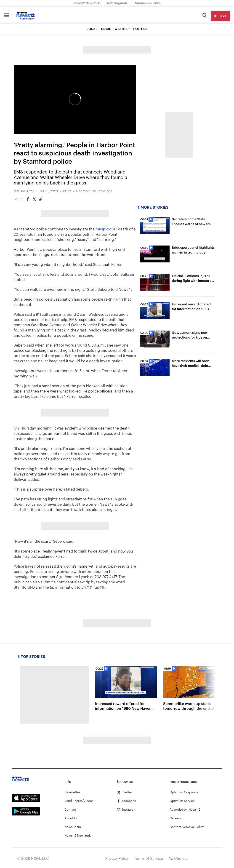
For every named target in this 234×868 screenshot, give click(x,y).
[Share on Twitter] (34, 199)
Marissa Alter (24, 191)
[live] (221, 16)
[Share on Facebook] (28, 199)
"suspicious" (106, 229)
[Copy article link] (41, 199)
